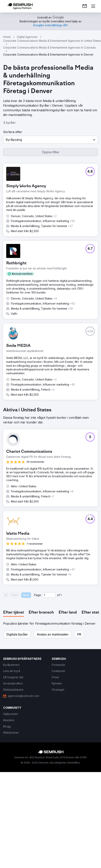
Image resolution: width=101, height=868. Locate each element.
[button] (50, 140)
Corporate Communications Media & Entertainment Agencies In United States (52, 41)
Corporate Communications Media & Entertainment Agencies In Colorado (50, 47)
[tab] (14, 613)
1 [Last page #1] (61, 595)
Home (7, 37)
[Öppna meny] (93, 6)
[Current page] (49, 595)
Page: (38, 595)
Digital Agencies (27, 37)
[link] (85, 6)
